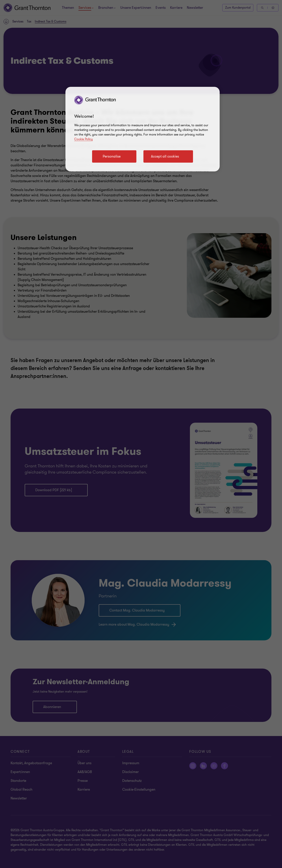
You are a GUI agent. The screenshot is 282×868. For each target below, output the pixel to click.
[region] (143, 129)
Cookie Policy (83, 139)
